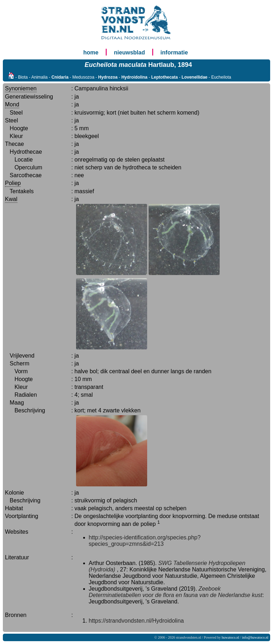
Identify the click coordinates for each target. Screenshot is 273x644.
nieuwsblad (130, 52)
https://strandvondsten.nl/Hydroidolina (136, 621)
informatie (174, 52)
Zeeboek (210, 589)
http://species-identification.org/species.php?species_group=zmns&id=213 (145, 541)
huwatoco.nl (231, 637)
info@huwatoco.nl (255, 637)
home (91, 52)
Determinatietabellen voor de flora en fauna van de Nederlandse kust (176, 595)
